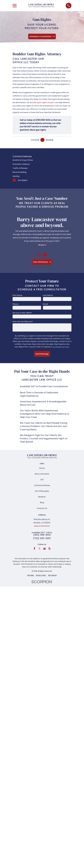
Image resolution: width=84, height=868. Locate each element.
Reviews (42, 497)
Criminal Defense (42, 485)
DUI (42, 480)
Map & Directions (42, 526)
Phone (15, 304)
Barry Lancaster (42, 474)
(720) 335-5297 (42, 538)
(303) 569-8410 (42, 535)
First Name (17, 295)
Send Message (42, 354)
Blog (42, 502)
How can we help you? (23, 321)
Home (42, 468)
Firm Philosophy (42, 491)
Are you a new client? (22, 313)
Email (45, 304)
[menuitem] (42, 160)
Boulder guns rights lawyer (42, 102)
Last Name (48, 295)
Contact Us (42, 508)
